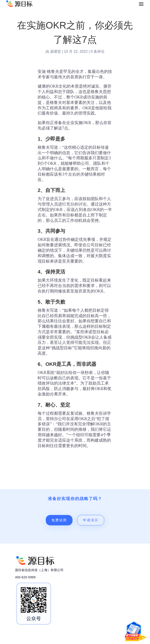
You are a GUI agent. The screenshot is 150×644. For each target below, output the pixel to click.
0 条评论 (98, 51)
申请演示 (91, 520)
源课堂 (56, 51)
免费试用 (59, 520)
